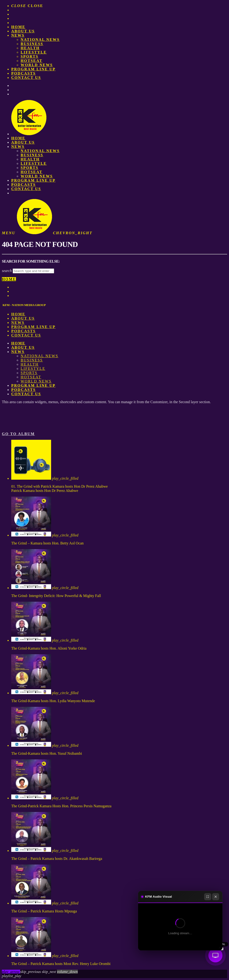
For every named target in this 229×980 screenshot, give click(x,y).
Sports (30, 56)
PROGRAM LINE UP (33, 69)
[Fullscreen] (208, 897)
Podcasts (24, 73)
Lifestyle (34, 52)
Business (32, 44)
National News (40, 40)
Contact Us (26, 78)
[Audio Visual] (215, 955)
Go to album (18, 434)
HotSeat (32, 61)
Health (30, 48)
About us (23, 31)
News (18, 35)
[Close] (216, 897)
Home (18, 27)
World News (37, 65)
